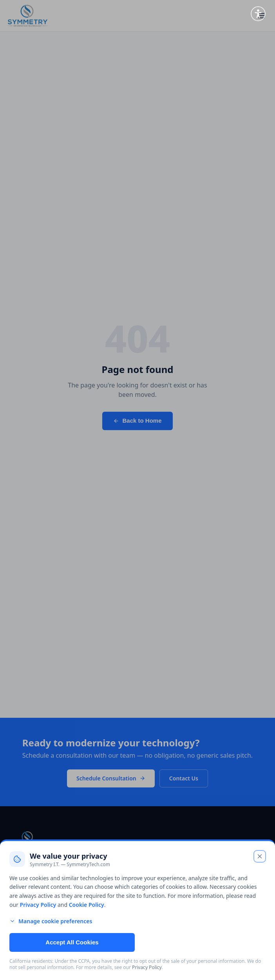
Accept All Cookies (72, 942)
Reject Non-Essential (202, 942)
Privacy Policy (38, 905)
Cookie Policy (87, 905)
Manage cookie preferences (51, 921)
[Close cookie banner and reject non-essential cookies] (260, 856)
